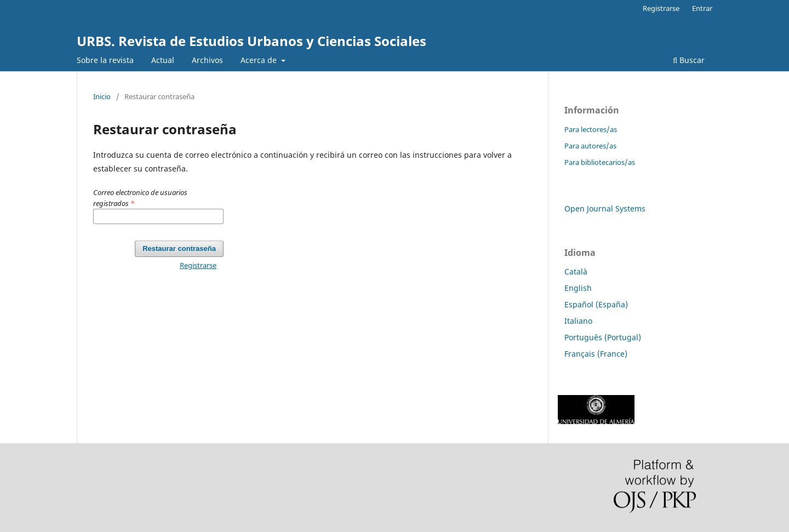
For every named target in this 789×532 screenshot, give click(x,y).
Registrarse (661, 8)
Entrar (702, 8)
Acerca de (260, 60)
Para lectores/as (591, 129)
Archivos (207, 60)
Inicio (102, 96)
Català (576, 271)
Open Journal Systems (605, 208)
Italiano (578, 321)
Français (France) (596, 354)
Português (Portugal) (603, 337)
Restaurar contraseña (179, 248)
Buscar (689, 60)
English (578, 288)
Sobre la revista (105, 60)
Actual (163, 60)
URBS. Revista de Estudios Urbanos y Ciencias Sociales (251, 41)
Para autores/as (590, 146)
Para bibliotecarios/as (600, 162)
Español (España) (596, 304)
